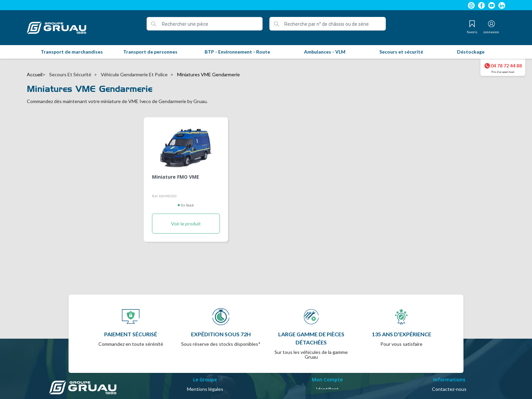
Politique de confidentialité (205, 390)
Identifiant (327, 365)
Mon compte (327, 373)
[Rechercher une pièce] (205, 24)
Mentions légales (205, 365)
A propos (205, 382)
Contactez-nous (449, 365)
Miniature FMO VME (176, 177)
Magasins (449, 382)
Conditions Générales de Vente (205, 373)
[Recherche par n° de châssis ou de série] (328, 24)
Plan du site (449, 373)
